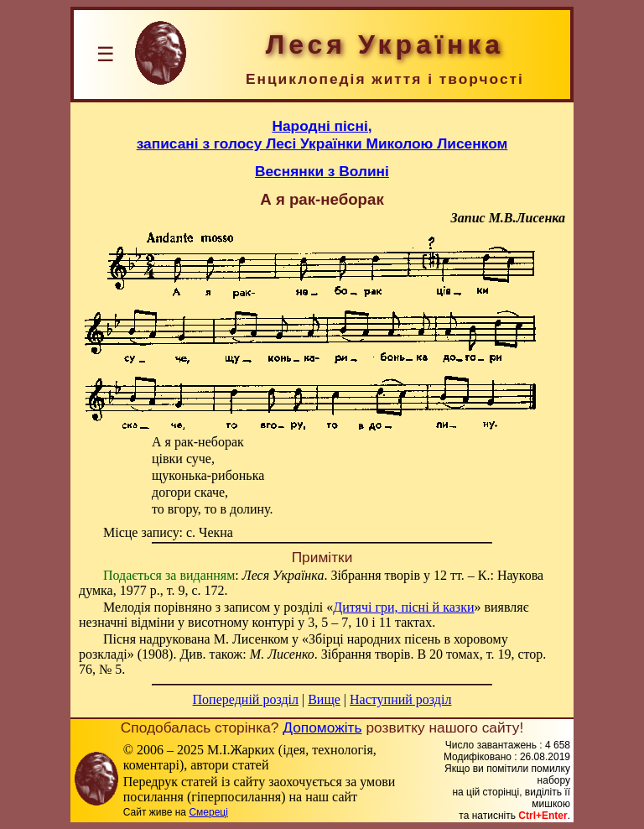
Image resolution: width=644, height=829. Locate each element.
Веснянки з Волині (322, 171)
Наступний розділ (400, 699)
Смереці (208, 812)
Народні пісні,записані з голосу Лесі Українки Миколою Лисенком (322, 135)
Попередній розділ (246, 699)
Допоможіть (322, 727)
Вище (324, 699)
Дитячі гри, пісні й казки (403, 607)
